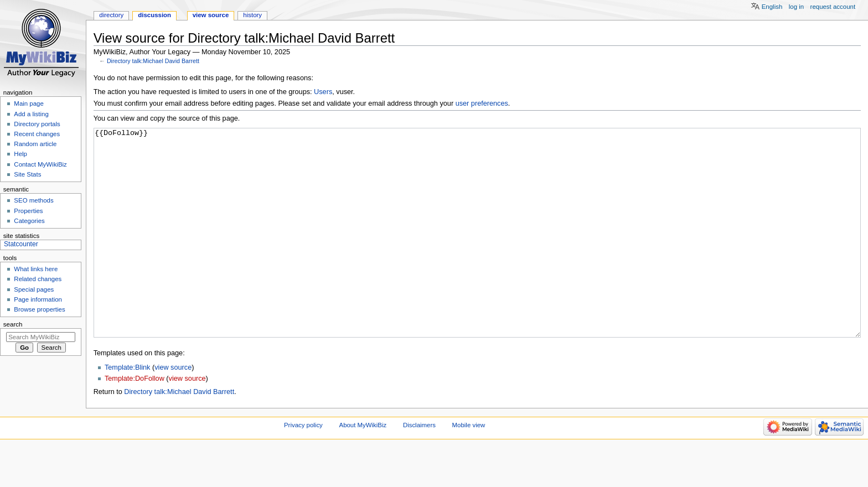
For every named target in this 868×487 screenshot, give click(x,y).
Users (323, 92)
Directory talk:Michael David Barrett (153, 61)
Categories (29, 221)
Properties (28, 211)
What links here (36, 269)
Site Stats (27, 174)
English (772, 7)
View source (211, 15)
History (252, 15)
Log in (796, 7)
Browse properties (39, 309)
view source (173, 409)
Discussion (154, 15)
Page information (38, 299)
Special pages (34, 289)
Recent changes (37, 134)
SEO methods (33, 200)
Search (13, 324)
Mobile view (469, 467)
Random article (35, 144)
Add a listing (31, 114)
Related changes (38, 279)
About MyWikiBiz (363, 467)
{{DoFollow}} (477, 254)
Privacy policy (303, 467)
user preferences (482, 103)
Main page (29, 103)
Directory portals (37, 124)
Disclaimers (419, 467)
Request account (833, 7)
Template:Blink (128, 409)
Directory (111, 15)
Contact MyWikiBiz (40, 164)
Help (20, 154)
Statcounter (21, 244)
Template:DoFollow (135, 420)
